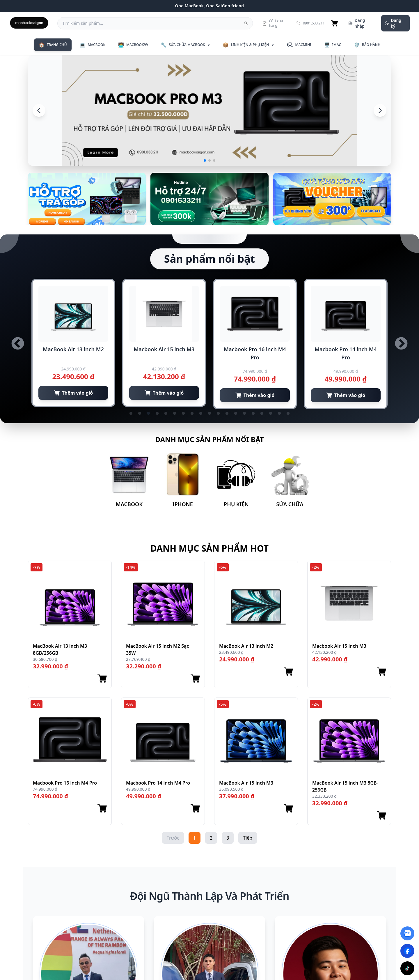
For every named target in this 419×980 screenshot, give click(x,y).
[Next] (380, 110)
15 (253, 414)
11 (218, 414)
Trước (173, 838)
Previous (18, 344)
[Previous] (39, 110)
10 (210, 414)
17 (271, 414)
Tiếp (248, 838)
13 (236, 414)
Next (401, 344)
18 (279, 414)
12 (227, 414)
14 (244, 414)
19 (288, 414)
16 (262, 414)
